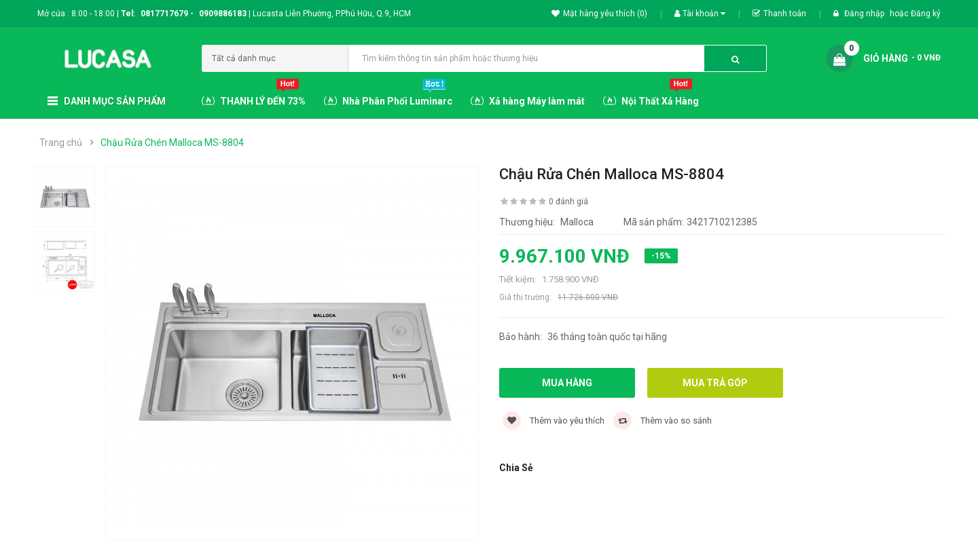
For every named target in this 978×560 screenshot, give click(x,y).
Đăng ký (926, 14)
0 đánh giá (568, 202)
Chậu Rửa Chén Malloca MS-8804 (172, 143)
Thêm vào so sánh (663, 421)
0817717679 (164, 14)
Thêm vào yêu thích (554, 421)
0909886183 (225, 14)
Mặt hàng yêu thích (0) (599, 14)
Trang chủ (61, 143)
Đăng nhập (865, 14)
